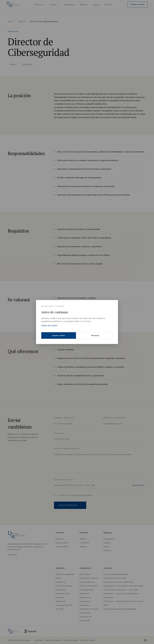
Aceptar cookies (59, 335)
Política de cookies (49, 325)
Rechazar (95, 335)
